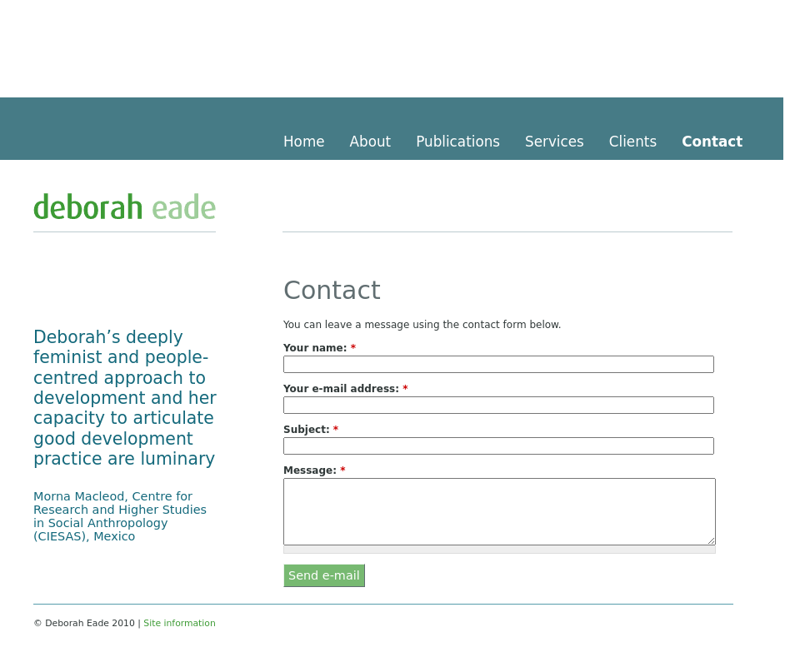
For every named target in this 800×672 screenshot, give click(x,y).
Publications (458, 142)
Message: (314, 470)
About (371, 142)
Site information (179, 623)
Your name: (320, 348)
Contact (712, 142)
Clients (633, 142)
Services (555, 142)
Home (304, 142)
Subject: (311, 430)
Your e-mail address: (345, 389)
